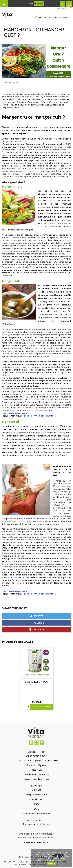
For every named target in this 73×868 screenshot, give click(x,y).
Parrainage (37, 770)
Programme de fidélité (36, 775)
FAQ (37, 804)
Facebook (37, 623)
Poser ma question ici (37, 842)
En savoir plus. (60, 860)
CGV (37, 809)
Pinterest (37, 630)
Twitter (36, 616)
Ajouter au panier (42, 707)
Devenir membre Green (37, 779)
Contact (36, 790)
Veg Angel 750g (36, 682)
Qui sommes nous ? (36, 756)
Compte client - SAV (36, 795)
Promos (39, 4)
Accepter (52, 864)
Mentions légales (36, 765)
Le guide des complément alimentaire (36, 760)
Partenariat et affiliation (37, 824)
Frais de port (37, 799)
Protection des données (36, 814)
